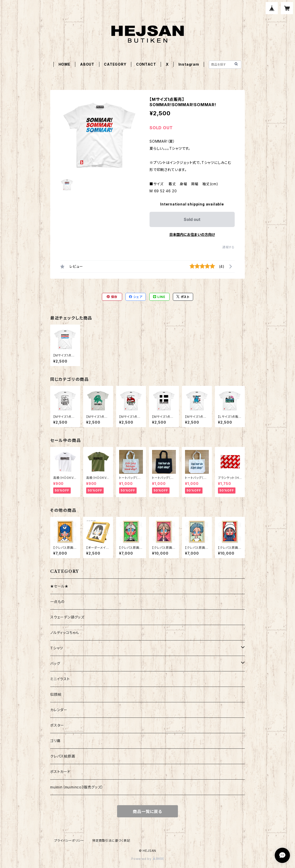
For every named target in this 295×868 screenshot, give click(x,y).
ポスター (57, 725)
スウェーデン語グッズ (67, 617)
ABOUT (87, 64)
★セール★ (59, 586)
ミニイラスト (60, 679)
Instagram (189, 64)
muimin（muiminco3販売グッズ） (77, 787)
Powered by (147, 859)
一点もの (57, 602)
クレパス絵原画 (63, 756)
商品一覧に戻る (147, 812)
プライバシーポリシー (69, 841)
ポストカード (60, 772)
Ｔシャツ (57, 648)
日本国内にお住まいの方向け (192, 234)
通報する (228, 247)
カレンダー (59, 710)
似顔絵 (56, 694)
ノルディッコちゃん (65, 633)
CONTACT (146, 64)
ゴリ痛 (55, 741)
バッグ (55, 663)
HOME (64, 64)
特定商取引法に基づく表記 (111, 841)
